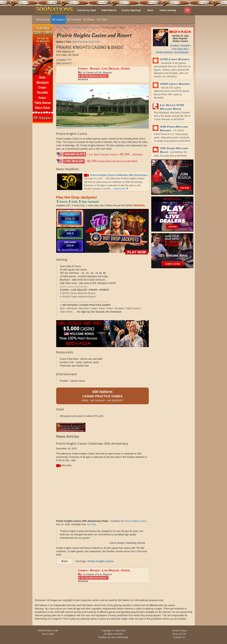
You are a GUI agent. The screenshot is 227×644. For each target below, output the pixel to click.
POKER (185, 46)
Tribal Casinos (64, 28)
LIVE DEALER (179, 49)
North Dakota (43, 20)
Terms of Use (179, 634)
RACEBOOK (182, 52)
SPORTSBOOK (164, 52)
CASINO (174, 46)
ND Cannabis (74, 20)
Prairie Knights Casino (114, 28)
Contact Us (179, 637)
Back (65, 561)
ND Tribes (102, 20)
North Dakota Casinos (87, 28)
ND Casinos (58, 20)
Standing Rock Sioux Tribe (86, 42)
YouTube (91, 524)
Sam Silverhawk (120, 637)
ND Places (89, 20)
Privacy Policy (179, 631)
